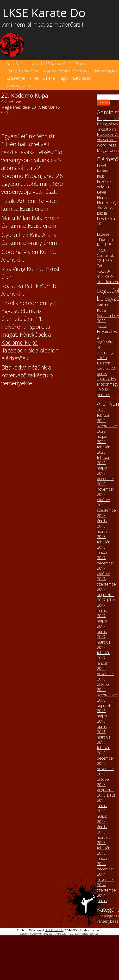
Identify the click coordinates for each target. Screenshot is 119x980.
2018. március (104, 529)
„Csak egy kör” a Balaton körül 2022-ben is (106, 363)
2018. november (106, 487)
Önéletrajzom (18, 85)
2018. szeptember (107, 508)
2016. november (106, 671)
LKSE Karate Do (54, 930)
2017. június (102, 608)
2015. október (104, 777)
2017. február (103, 650)
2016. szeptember (107, 692)
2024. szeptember (107, 423)
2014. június (102, 898)
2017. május (102, 618)
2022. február (103, 444)
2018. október (104, 497)
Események (16, 78)
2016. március (104, 734)
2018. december (106, 476)
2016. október (104, 682)
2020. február (103, 455)
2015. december (106, 756)
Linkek (32, 64)
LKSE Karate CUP (56, 64)
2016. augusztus (106, 703)
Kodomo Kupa (19, 342)
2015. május (102, 814)
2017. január (102, 661)
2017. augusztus (106, 592)
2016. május (102, 713)
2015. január (102, 856)
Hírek (34, 78)
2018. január (102, 550)
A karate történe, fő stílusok (66, 71)
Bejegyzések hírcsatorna (107, 127)
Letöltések (82, 78)
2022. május (102, 434)
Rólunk (80, 64)
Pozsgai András (53, 934)
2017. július (106, 600)
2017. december (106, 560)
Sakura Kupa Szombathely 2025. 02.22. (108, 316)
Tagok (64, 78)
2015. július (106, 795)
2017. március (104, 640)
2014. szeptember (107, 887)
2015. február (103, 845)
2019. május (102, 465)
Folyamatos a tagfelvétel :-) (107, 339)
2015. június (102, 803)
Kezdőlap (15, 64)
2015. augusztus (106, 787)
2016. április (102, 724)
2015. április (102, 824)
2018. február (103, 539)
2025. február (103, 413)
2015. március (104, 835)
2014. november (106, 877)
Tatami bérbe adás (23, 71)
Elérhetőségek (105, 71)
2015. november (106, 766)
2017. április (102, 629)
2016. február (103, 745)
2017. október (104, 571)
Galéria (49, 78)
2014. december (106, 866)
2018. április (102, 518)
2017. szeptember (107, 581)
